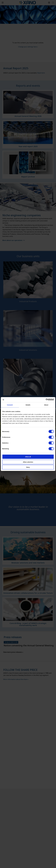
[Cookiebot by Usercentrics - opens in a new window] (46, 400)
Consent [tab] (10, 405)
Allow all (28, 457)
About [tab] (46, 405)
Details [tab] (28, 405)
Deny (28, 467)
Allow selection (28, 462)
